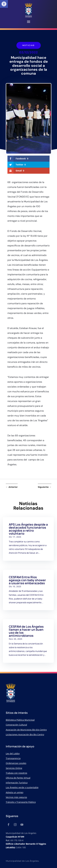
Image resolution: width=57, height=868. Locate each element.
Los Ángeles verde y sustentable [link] (22, 787)
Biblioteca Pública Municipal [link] (20, 720)
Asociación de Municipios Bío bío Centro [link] (26, 730)
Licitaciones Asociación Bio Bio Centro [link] (25, 734)
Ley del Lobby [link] (13, 753)
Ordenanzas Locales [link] (16, 763)
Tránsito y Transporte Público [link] (21, 802)
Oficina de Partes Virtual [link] (18, 778)
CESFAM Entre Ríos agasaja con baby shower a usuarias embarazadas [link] (27, 580)
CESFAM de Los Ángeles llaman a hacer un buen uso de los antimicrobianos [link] (26, 631)
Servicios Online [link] (14, 768)
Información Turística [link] (17, 783)
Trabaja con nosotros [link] (16, 773)
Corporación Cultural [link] (16, 725)
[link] (4, 4)
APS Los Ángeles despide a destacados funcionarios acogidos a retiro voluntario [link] (28, 529)
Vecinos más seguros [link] (16, 797)
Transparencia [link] (13, 758)
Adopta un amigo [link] (15, 792)
